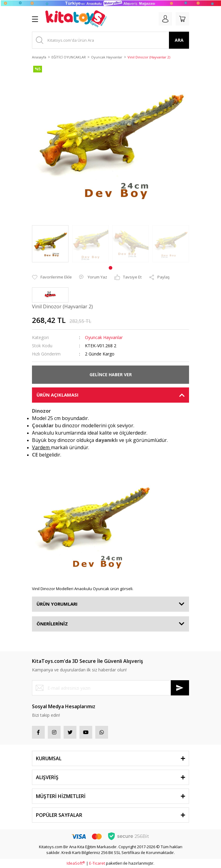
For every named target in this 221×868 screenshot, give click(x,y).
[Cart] (182, 19)
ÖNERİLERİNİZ (52, 624)
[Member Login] (165, 19)
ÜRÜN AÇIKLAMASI (58, 395)
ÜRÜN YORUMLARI (57, 604)
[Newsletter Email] (111, 688)
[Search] (111, 40)
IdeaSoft (76, 863)
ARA (179, 40)
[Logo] (76, 19)
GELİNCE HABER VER (111, 374)
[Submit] (180, 688)
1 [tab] (111, 268)
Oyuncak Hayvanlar (104, 337)
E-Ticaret (97, 863)
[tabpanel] (50, 244)
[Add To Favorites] (52, 277)
